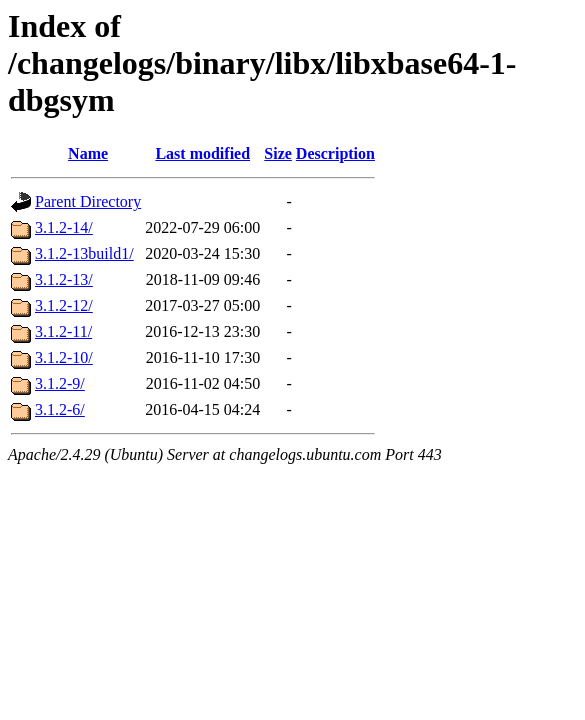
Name (88, 153)
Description (335, 153)
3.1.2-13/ (64, 279)
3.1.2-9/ (60, 383)
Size (278, 153)
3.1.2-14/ (64, 227)
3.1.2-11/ (63, 331)
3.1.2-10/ (64, 357)
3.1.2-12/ (64, 305)
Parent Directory (88, 201)
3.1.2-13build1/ (84, 253)
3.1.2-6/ (60, 409)
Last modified (202, 153)
